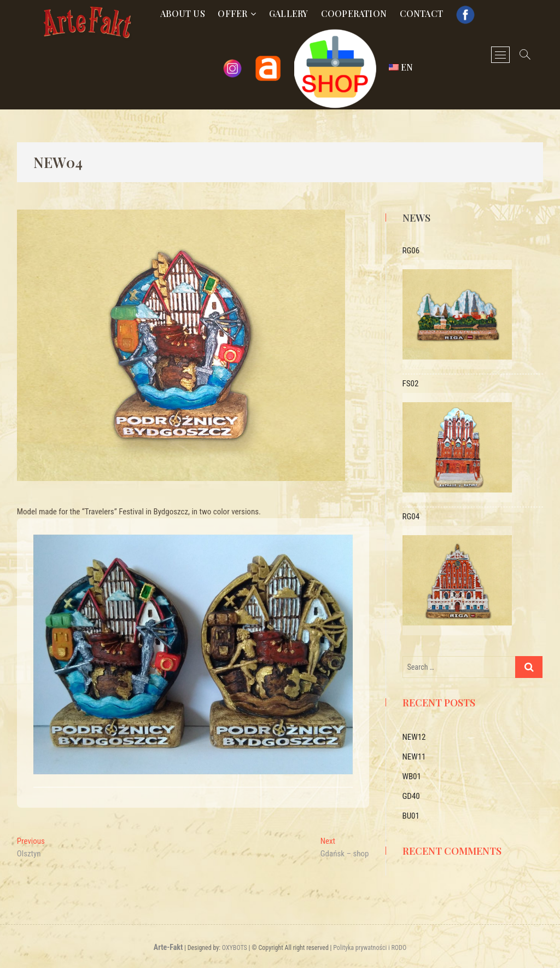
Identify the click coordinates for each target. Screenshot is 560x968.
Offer (232, 13)
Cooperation (354, 13)
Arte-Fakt (168, 947)
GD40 (411, 796)
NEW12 (414, 737)
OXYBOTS (235, 948)
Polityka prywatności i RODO (370, 948)
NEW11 (414, 757)
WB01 (412, 776)
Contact (421, 13)
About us (183, 13)
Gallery (288, 13)
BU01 (411, 816)
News (416, 218)
